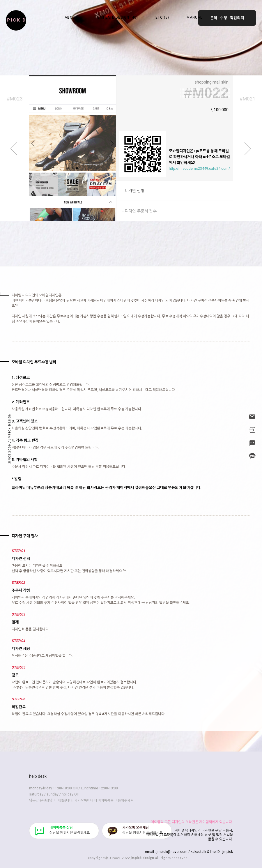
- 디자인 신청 (133, 191)
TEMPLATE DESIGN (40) (117, 17)
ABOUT (71, 17)
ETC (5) (162, 17)
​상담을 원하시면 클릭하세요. (70, 830)
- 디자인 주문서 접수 (139, 211)
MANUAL (194, 17)
